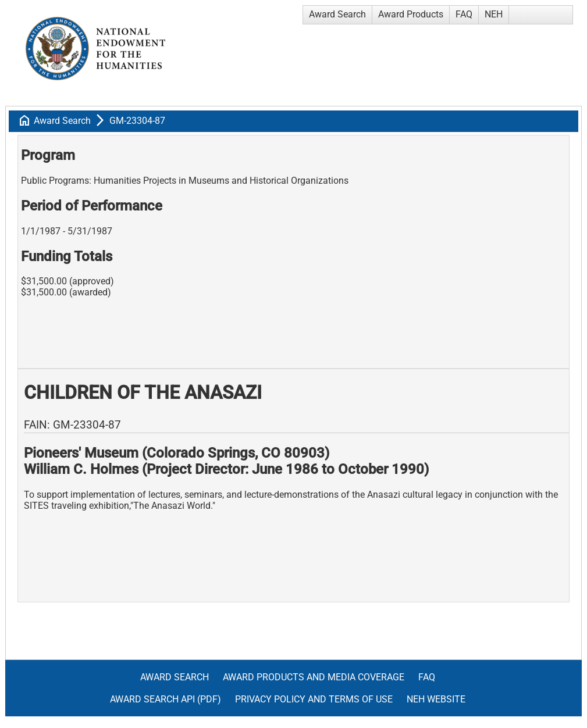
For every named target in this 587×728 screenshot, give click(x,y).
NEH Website (436, 699)
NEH (494, 14)
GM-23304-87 (137, 121)
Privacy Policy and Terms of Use (314, 699)
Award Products (411, 14)
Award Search (337, 14)
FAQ (464, 14)
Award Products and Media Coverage (314, 677)
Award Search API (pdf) (166, 699)
